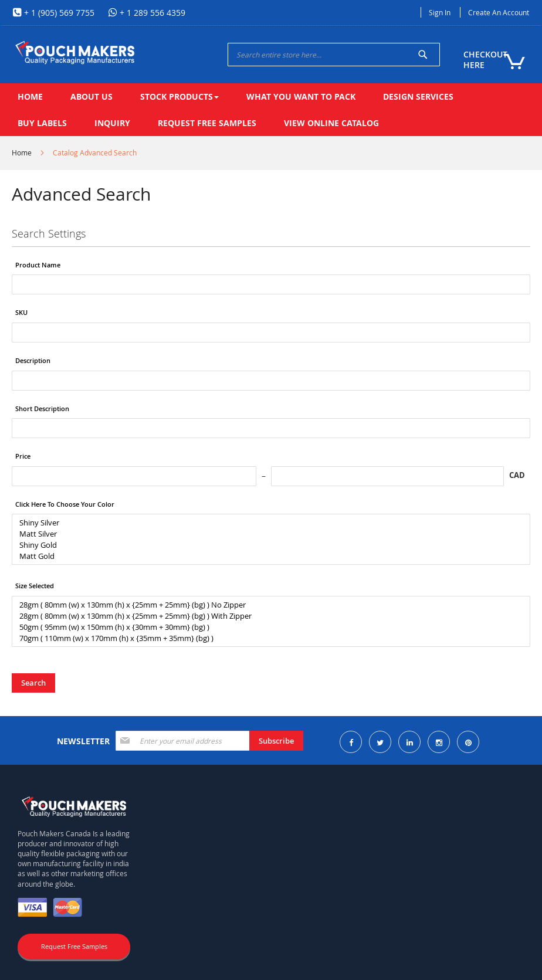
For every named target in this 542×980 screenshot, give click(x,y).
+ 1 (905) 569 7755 (58, 13)
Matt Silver (267, 534)
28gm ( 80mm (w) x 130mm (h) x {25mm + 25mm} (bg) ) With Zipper (267, 616)
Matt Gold (267, 556)
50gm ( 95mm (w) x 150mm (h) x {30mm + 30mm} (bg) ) (267, 627)
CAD (517, 475)
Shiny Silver (267, 523)
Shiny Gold (267, 545)
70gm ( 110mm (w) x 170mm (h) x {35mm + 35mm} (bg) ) (267, 638)
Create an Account (499, 12)
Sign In (440, 12)
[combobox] (334, 55)
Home (22, 152)
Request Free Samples (74, 946)
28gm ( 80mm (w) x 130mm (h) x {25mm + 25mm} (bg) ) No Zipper (267, 605)
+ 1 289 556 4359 (151, 13)
